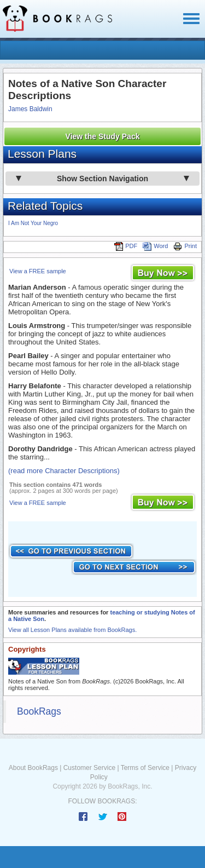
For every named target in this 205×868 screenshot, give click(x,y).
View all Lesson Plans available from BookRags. (72, 630)
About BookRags (33, 768)
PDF (126, 246)
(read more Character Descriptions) (64, 471)
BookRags (39, 711)
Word (155, 246)
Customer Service (89, 768)
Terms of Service (145, 768)
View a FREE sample (38, 271)
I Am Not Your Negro (33, 223)
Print (185, 246)
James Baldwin (30, 109)
